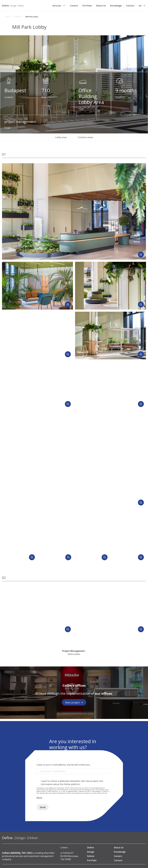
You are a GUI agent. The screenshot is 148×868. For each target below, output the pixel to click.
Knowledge (116, 6)
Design (91, 852)
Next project (74, 702)
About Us (101, 6)
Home (8, 17)
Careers (74, 6)
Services (57, 6)
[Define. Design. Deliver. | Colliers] (13, 6)
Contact (130, 6)
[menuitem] (140, 6)
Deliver (91, 856)
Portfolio (87, 6)
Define (91, 848)
